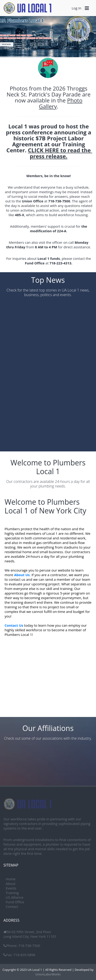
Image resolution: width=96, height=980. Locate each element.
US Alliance (15, 897)
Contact (12, 906)
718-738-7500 (29, 946)
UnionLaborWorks (48, 974)
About (11, 884)
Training (12, 893)
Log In (77, 8)
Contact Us (14, 625)
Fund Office (15, 902)
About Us (22, 575)
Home (11, 879)
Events (11, 888)
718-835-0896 (24, 955)
